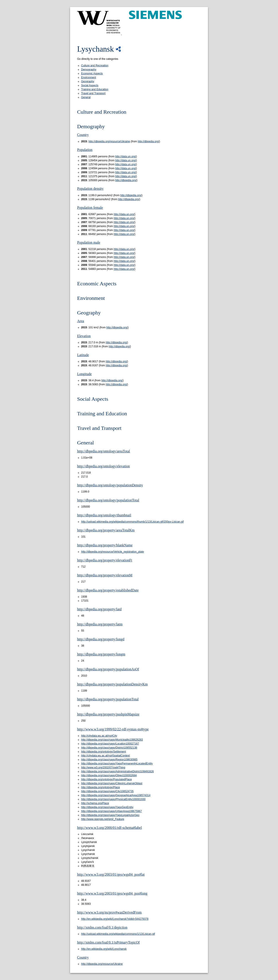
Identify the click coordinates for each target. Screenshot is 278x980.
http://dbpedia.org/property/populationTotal (108, 699)
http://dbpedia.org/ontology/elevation (103, 466)
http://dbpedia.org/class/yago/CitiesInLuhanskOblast (112, 783)
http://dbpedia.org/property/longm (101, 654)
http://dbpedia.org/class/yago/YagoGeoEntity (107, 807)
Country (83, 135)
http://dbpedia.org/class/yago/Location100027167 (110, 744)
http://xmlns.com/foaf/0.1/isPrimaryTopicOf (108, 942)
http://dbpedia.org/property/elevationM (105, 575)
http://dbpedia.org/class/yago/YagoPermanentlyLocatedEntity (117, 764)
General (86, 97)
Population (85, 150)
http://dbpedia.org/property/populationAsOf (108, 669)
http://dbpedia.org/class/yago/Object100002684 (109, 775)
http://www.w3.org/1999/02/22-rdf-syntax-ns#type (113, 729)
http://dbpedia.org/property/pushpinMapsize (108, 714)
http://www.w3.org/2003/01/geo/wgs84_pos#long (112, 893)
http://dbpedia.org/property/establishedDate (108, 590)
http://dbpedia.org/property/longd (101, 639)
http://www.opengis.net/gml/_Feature (103, 819)
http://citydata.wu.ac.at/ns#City (99, 736)
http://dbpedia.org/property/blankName (105, 545)
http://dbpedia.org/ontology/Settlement (104, 752)
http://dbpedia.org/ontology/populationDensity (110, 485)
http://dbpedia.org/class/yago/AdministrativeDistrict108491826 (117, 771)
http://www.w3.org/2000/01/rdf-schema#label (109, 828)
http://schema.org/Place (95, 803)
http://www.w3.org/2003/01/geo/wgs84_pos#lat (111, 874)
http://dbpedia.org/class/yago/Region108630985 (109, 760)
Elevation (84, 336)
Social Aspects (90, 85)
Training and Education (95, 89)
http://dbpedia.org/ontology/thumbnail (104, 515)
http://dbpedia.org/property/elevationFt (105, 560)
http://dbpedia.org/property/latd (99, 609)
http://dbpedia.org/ (148, 141)
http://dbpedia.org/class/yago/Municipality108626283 (112, 740)
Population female (90, 208)
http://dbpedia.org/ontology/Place (100, 787)
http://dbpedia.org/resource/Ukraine (109, 141)
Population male (89, 242)
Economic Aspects (92, 73)
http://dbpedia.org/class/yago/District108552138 (109, 748)
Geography (88, 81)
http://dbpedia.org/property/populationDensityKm (112, 684)
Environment (89, 77)
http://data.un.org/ (126, 156)
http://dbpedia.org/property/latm (100, 624)
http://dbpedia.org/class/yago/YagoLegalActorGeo (110, 815)
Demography (89, 70)
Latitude (83, 355)
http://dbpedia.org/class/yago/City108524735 (107, 791)
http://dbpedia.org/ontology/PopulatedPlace (107, 779)
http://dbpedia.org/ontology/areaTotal (104, 451)
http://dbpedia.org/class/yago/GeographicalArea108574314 (116, 795)
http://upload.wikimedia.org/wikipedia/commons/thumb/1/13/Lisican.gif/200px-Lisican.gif (132, 522)
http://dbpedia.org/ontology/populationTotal (108, 500)
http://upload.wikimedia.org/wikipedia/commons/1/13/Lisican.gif (118, 934)
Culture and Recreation (95, 66)
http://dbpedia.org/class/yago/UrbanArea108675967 (111, 811)
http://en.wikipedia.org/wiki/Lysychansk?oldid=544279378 (115, 919)
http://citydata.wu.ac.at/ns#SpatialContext (105, 756)
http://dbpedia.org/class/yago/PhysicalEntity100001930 (113, 799)
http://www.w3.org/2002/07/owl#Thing (103, 767)
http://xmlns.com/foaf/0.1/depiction (102, 927)
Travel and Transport (93, 93)
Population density (90, 189)
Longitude (84, 374)
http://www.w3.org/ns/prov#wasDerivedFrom (109, 912)
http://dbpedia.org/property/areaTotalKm (106, 530)
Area (81, 321)
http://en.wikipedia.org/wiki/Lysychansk (104, 949)
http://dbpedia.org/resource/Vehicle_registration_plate (112, 552)
